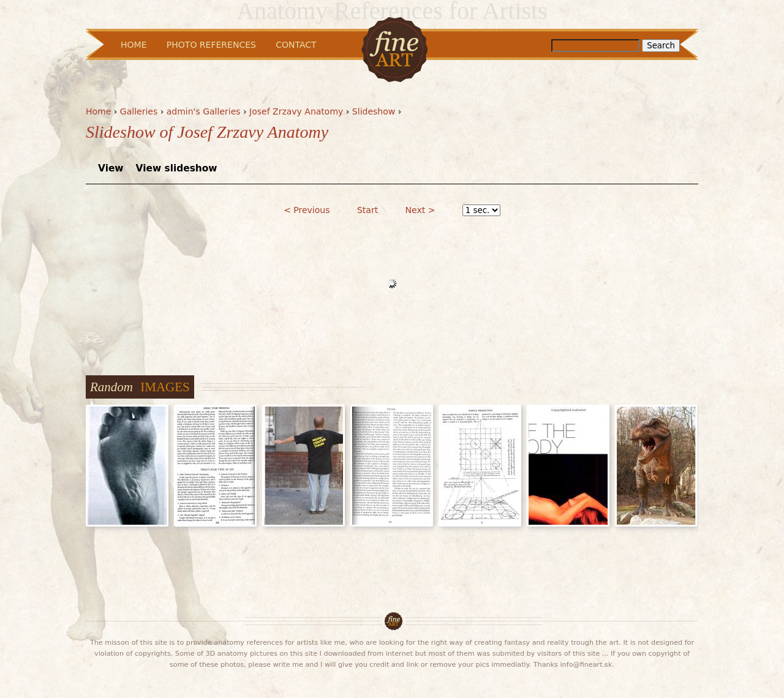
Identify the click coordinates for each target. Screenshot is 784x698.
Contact (296, 45)
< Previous (307, 210)
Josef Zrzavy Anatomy (296, 111)
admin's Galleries (204, 111)
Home (98, 111)
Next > (420, 210)
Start (367, 210)
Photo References (211, 45)
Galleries (139, 111)
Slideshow (374, 111)
